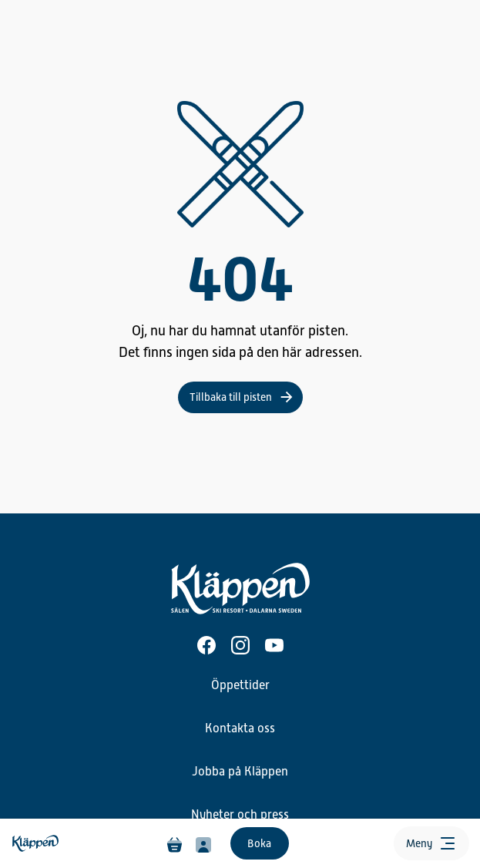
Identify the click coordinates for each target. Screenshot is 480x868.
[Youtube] (274, 645)
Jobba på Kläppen (240, 772)
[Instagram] (240, 645)
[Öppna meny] (431, 843)
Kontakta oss (240, 728)
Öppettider (240, 685)
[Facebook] (206, 645)
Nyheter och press (240, 815)
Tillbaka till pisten (231, 397)
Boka (259, 843)
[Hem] (37, 844)
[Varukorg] (175, 843)
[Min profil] (203, 843)
